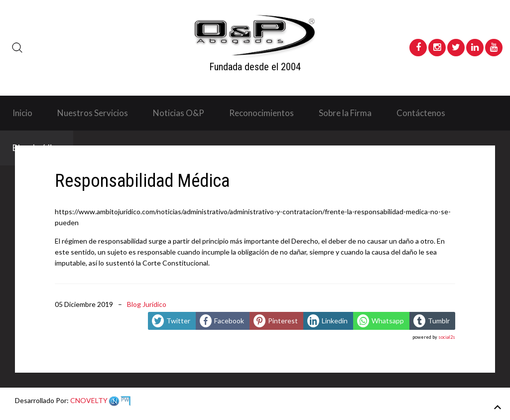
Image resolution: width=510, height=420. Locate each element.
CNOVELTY (100, 400)
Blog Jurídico (147, 304)
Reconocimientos (261, 113)
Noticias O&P (179, 113)
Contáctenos (421, 113)
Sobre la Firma (345, 113)
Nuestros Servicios (93, 113)
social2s (447, 337)
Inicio (22, 113)
